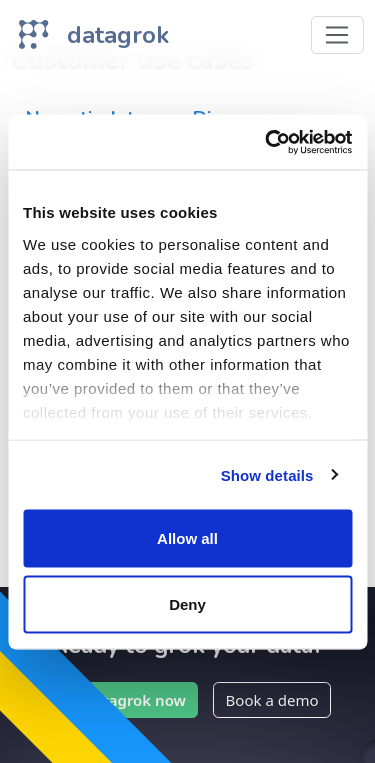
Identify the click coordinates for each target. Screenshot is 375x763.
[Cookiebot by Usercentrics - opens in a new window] (267, 142)
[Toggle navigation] (337, 35)
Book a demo (272, 700)
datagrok (118, 35)
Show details (267, 474)
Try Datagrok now (121, 700)
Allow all (187, 538)
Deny (187, 603)
